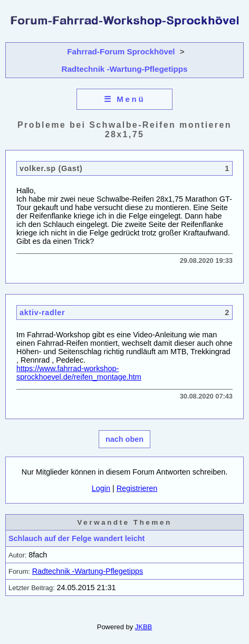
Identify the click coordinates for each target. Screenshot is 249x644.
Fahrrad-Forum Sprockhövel (121, 51)
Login (101, 488)
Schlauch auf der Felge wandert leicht (76, 538)
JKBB (143, 627)
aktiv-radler (42, 312)
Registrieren (137, 488)
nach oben (125, 439)
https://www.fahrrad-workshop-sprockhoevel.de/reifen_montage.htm (79, 373)
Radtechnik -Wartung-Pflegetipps (124, 69)
